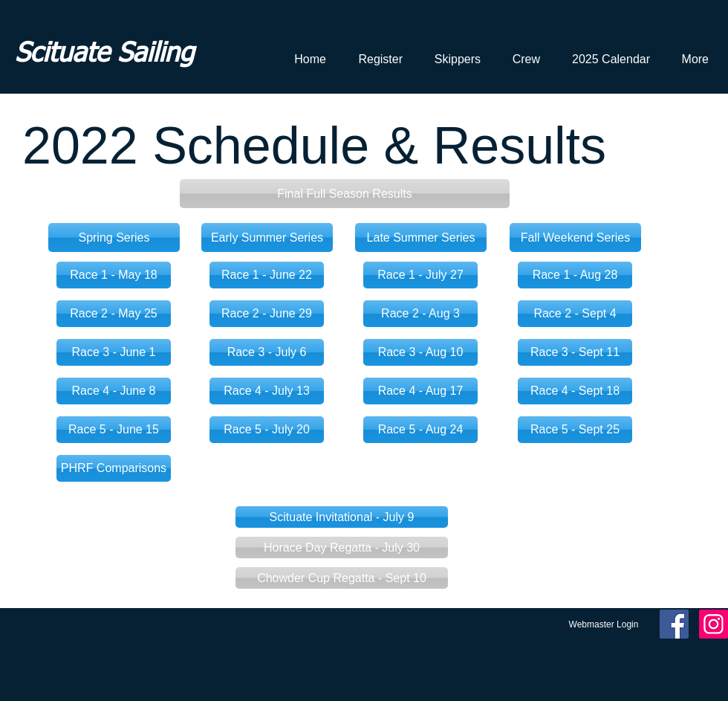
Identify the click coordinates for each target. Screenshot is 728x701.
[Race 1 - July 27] (420, 275)
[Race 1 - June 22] (267, 275)
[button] (345, 194)
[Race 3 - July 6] (267, 352)
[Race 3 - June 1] (114, 352)
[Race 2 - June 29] (267, 314)
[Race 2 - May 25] (114, 314)
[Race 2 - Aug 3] (420, 314)
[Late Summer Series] (421, 238)
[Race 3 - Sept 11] (575, 352)
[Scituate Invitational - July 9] (342, 517)
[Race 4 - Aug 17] (420, 391)
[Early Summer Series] (267, 238)
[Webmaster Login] (604, 624)
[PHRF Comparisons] (114, 468)
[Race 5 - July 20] (267, 430)
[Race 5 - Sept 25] (575, 430)
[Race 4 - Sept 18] (575, 391)
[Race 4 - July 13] (267, 391)
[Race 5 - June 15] (114, 430)
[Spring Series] (114, 238)
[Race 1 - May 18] (114, 275)
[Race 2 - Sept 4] (575, 314)
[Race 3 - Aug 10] (420, 352)
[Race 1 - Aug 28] (575, 275)
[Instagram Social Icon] (714, 624)
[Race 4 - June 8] (114, 391)
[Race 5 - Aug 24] (420, 430)
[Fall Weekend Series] (575, 238)
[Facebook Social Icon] (674, 624)
